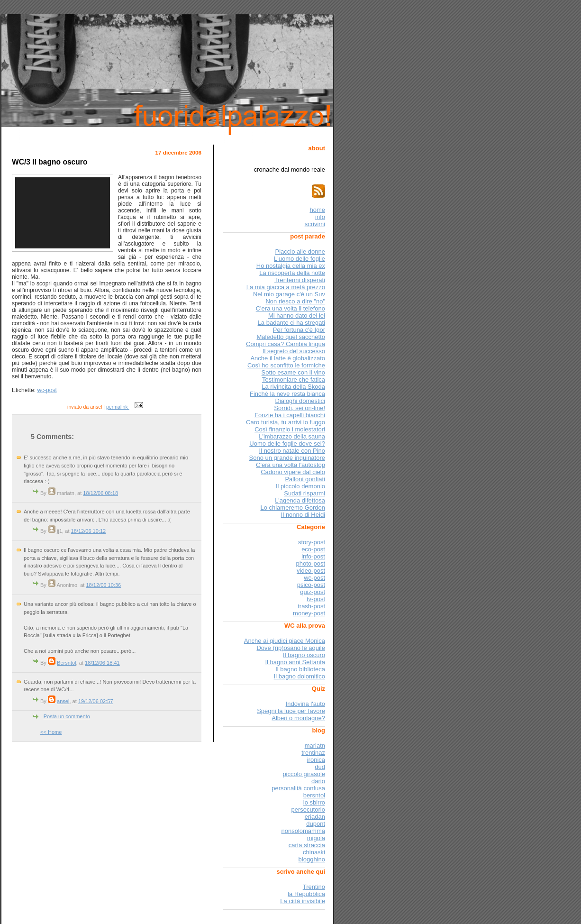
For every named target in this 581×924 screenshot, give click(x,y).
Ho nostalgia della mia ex (291, 266)
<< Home (51, 732)
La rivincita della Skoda (293, 387)
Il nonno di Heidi (303, 515)
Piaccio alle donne (300, 252)
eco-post (313, 549)
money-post (309, 613)
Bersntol (67, 663)
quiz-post (313, 592)
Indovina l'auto (305, 704)
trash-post (311, 606)
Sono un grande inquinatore (287, 458)
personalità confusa (298, 788)
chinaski (314, 852)
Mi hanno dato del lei (297, 316)
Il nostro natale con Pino (292, 451)
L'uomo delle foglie (300, 259)
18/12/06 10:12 (89, 531)
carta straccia (307, 845)
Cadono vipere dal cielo (293, 472)
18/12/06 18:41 (102, 663)
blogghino (312, 859)
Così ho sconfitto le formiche (286, 365)
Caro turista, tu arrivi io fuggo (286, 422)
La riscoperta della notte (292, 273)
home (317, 210)
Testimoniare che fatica (294, 380)
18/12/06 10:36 (103, 585)
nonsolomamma (304, 831)
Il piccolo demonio (300, 486)
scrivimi (315, 224)
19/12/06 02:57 (96, 701)
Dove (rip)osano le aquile (291, 648)
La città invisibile (303, 901)
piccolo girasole (304, 774)
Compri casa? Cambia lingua (286, 344)
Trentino (314, 887)
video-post (311, 571)
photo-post (311, 563)
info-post (313, 556)
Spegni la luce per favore (291, 711)
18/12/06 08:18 (100, 493)
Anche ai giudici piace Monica (285, 641)
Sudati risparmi (304, 493)
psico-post (311, 585)
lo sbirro (314, 802)
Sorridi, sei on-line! (300, 408)
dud (320, 767)
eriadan (315, 817)
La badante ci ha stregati (291, 323)
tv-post (316, 599)
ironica (316, 760)
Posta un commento (67, 716)
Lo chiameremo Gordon (293, 508)
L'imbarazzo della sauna (292, 436)
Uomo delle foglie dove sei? (287, 444)
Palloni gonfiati (305, 479)
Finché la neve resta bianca (287, 394)
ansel (63, 701)
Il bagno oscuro (304, 655)
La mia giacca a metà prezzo (286, 287)
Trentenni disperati (300, 280)
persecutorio (308, 810)
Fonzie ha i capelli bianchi (290, 415)
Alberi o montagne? (298, 718)
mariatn (315, 746)
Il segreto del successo (294, 351)
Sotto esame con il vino (293, 372)
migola (316, 838)
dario (318, 781)
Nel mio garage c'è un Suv (289, 294)
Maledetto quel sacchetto (291, 337)
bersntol (314, 795)
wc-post (47, 390)
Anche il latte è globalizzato (288, 358)
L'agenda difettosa (300, 500)
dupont (316, 824)
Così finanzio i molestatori (290, 429)
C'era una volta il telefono (290, 308)
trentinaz (313, 753)
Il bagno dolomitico (300, 676)
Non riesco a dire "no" (295, 301)
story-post (312, 542)
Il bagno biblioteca (300, 669)
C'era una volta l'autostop (290, 465)
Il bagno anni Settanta (295, 662)
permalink (118, 407)
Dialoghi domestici (300, 401)
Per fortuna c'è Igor (299, 330)
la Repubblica (306, 894)
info (320, 217)
